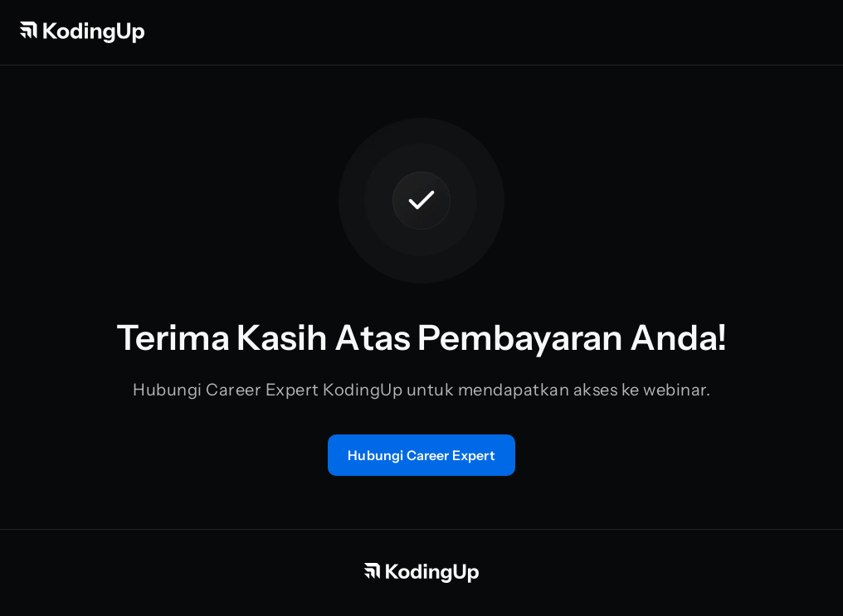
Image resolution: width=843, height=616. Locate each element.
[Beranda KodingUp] (82, 32)
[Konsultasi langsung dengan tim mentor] (421, 455)
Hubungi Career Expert (421, 455)
